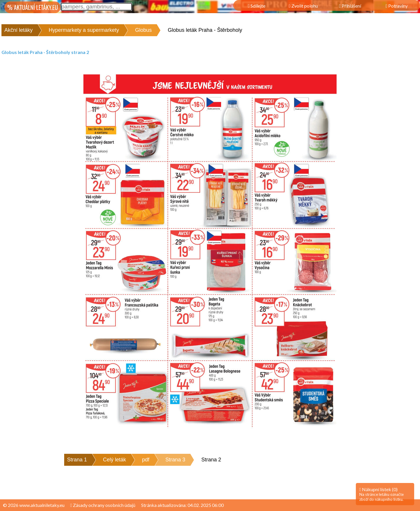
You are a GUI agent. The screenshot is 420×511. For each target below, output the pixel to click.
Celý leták (114, 460)
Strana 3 (175, 460)
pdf (146, 460)
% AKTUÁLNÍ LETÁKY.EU (33, 7)
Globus (143, 30)
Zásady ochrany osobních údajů (103, 505)
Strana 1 (77, 460)
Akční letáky (19, 30)
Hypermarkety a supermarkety (84, 30)
